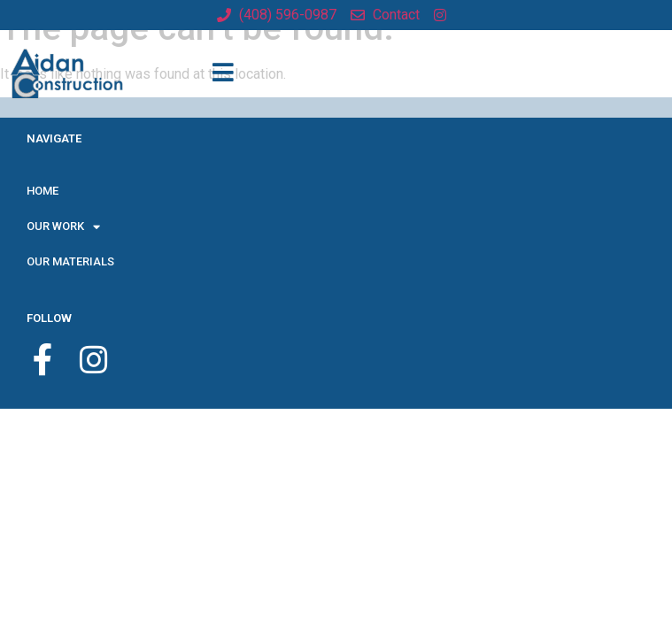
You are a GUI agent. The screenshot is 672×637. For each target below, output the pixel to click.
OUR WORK (63, 227)
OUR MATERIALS (70, 261)
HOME (42, 191)
